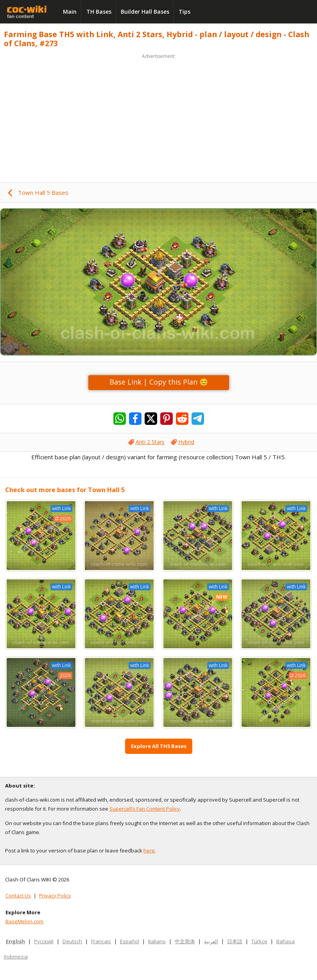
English (15, 941)
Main (70, 12)
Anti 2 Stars (150, 442)
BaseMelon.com (24, 921)
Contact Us (18, 895)
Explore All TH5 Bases (159, 746)
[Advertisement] (158, 116)
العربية (211, 941)
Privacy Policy (55, 895)
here (149, 851)
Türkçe (259, 941)
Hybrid (186, 442)
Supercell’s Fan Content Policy (145, 809)
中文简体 (185, 941)
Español (130, 941)
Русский (44, 941)
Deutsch (72, 941)
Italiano (157, 941)
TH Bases (99, 12)
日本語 (235, 941)
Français (101, 941)
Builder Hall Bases (145, 12)
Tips (184, 12)
